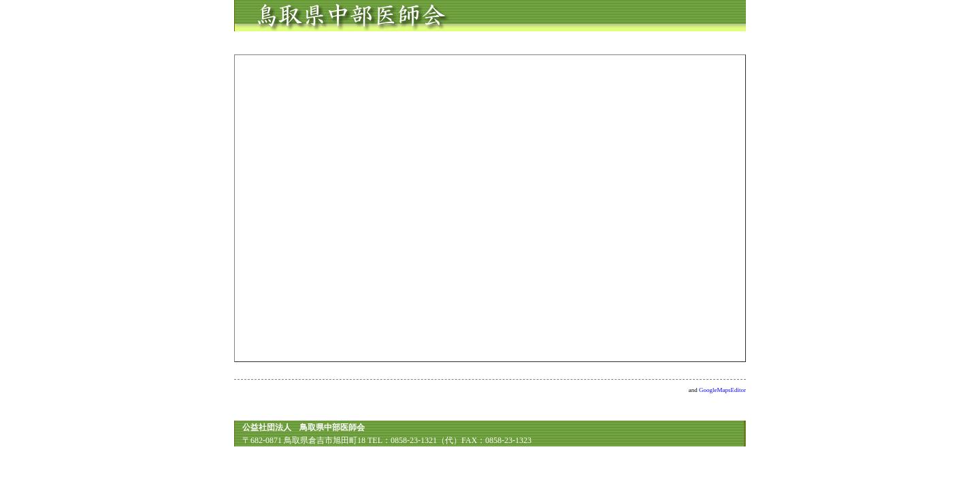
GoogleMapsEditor (722, 390)
